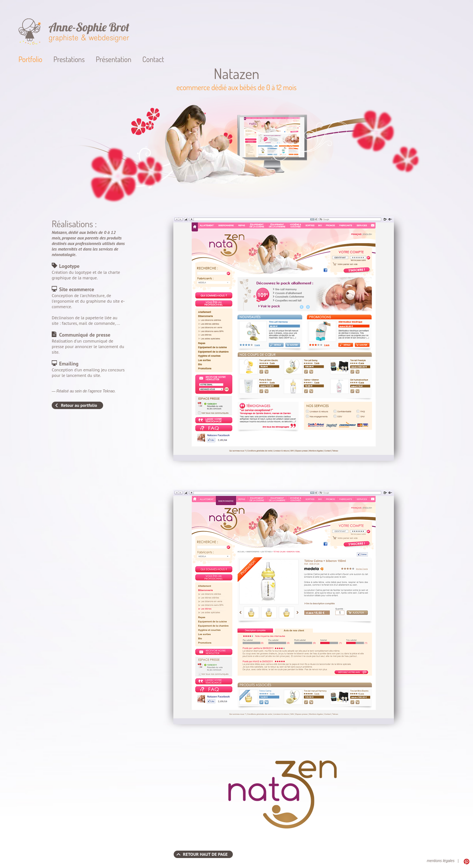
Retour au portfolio (79, 405)
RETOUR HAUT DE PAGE (205, 854)
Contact (153, 59)
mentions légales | (443, 861)
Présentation (113, 59)
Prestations (69, 59)
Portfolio (30, 59)
